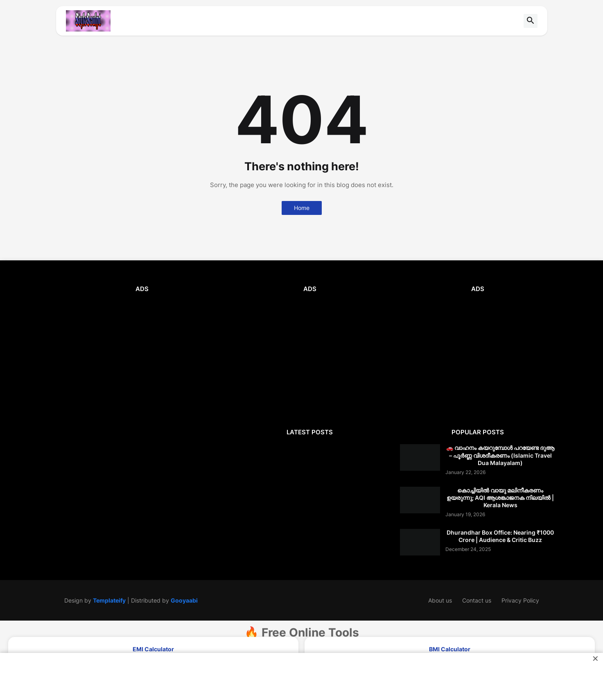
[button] (531, 21)
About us (440, 600)
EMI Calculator (153, 649)
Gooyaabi (184, 600)
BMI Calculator (450, 649)
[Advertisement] (142, 359)
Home (302, 208)
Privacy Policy (520, 600)
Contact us (477, 600)
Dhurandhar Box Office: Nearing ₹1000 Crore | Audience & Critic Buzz (500, 536)
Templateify (109, 600)
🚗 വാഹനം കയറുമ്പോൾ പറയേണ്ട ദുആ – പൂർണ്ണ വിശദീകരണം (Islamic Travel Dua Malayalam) (500, 455)
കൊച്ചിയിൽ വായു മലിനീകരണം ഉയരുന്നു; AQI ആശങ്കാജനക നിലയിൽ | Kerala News (500, 498)
